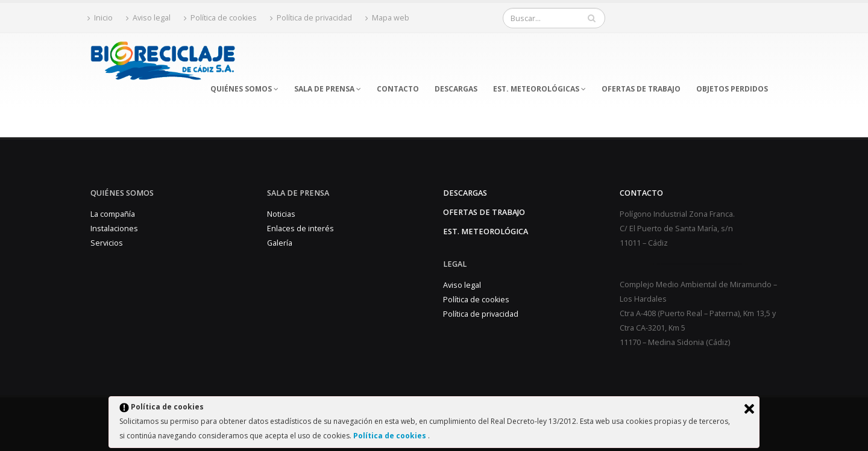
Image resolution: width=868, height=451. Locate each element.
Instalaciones (114, 229)
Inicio (100, 18)
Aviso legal (148, 18)
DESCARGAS (456, 89)
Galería (280, 243)
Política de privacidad (311, 18)
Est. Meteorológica (486, 232)
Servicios (107, 243)
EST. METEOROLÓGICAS (539, 89)
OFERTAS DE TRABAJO (641, 89)
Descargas (465, 193)
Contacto (641, 193)
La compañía (113, 214)
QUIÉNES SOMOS (244, 89)
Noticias (281, 214)
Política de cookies (391, 436)
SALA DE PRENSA (328, 89)
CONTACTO (398, 89)
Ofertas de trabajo (484, 212)
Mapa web (387, 18)
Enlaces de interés (300, 229)
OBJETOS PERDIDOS (732, 89)
